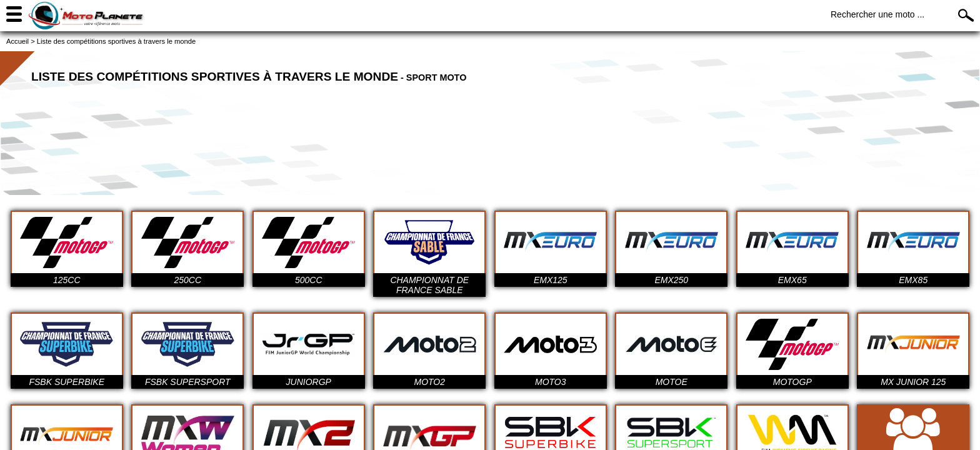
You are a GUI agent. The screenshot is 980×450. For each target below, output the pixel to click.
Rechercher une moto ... (877, 14)
